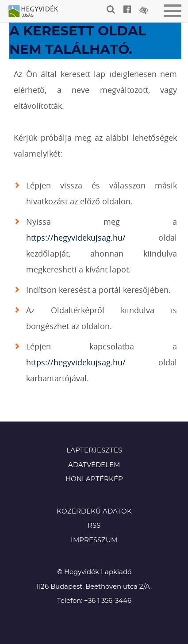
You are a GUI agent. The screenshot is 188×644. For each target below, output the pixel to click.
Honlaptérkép (94, 479)
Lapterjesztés (94, 450)
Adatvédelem (94, 465)
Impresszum (94, 540)
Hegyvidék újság (38, 12)
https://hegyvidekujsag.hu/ (76, 238)
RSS (94, 526)
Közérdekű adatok (94, 512)
